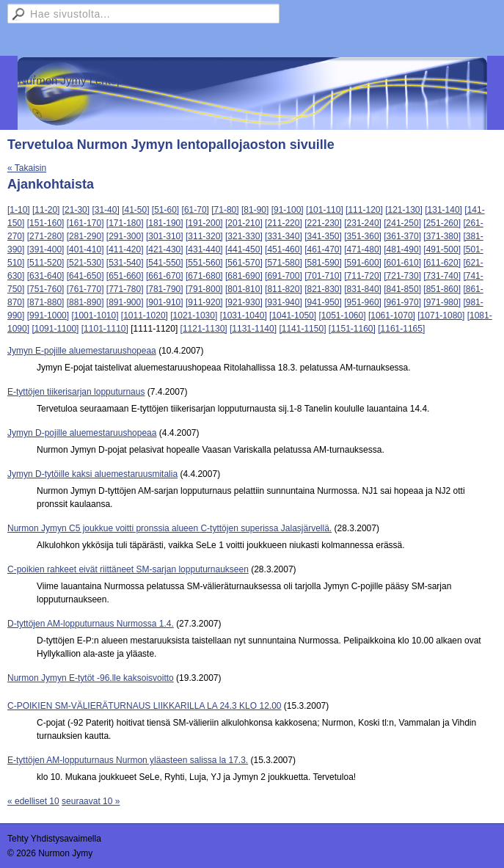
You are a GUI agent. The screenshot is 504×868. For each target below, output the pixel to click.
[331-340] (284, 236)
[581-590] (323, 263)
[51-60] (165, 210)
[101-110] (325, 210)
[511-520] (46, 263)
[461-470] (323, 249)
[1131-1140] (253, 329)
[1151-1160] (352, 329)
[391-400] (46, 249)
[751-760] (46, 289)
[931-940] (284, 302)
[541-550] (165, 263)
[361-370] (402, 236)
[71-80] (225, 210)
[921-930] (244, 302)
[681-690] (244, 276)
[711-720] (363, 276)
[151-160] (46, 223)
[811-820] (284, 289)
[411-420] (125, 249)
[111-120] (364, 210)
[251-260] (442, 223)
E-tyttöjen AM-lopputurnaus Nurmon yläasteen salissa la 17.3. (128, 760)
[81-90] (255, 210)
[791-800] (204, 289)
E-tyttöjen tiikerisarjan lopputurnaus (76, 392)
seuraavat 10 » (91, 801)
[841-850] (402, 289)
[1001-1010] (95, 316)
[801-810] (244, 289)
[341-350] (323, 236)
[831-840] (363, 289)
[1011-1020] (145, 316)
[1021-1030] (194, 316)
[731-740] (442, 276)
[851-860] (442, 289)
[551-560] (204, 263)
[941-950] (323, 302)
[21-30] (76, 210)
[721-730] (402, 276)
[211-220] (284, 223)
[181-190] (165, 223)
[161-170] (85, 223)
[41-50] (135, 210)
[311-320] (204, 236)
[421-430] (165, 249)
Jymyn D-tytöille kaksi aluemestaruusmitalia (92, 474)
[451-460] (284, 249)
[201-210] (244, 223)
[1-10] (19, 210)
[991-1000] (48, 316)
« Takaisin (27, 168)
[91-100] (288, 210)
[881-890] (85, 302)
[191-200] (204, 223)
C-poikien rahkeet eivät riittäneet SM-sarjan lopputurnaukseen (128, 569)
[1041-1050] (293, 316)
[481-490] (402, 249)
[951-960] (363, 302)
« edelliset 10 (33, 801)
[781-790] (165, 289)
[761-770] (85, 289)
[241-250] (402, 223)
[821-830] (323, 289)
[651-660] (125, 276)
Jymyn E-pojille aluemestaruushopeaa (82, 351)
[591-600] (363, 263)
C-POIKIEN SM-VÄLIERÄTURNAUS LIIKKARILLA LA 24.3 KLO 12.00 (145, 706)
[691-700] (284, 276)
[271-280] (46, 236)
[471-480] (363, 249)
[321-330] (244, 236)
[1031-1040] (244, 316)
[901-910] (165, 302)
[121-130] (404, 210)
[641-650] (85, 276)
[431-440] (204, 249)
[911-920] (204, 302)
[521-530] (85, 263)
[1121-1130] (204, 329)
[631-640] (46, 276)
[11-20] (46, 210)
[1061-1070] (392, 316)
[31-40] (105, 210)
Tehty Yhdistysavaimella (54, 839)
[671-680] (204, 276)
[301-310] (165, 236)
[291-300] (125, 236)
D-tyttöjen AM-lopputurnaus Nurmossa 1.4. (91, 624)
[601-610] (402, 263)
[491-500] (442, 249)
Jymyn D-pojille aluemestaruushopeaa (82, 433)
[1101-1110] (105, 329)
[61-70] (196, 210)
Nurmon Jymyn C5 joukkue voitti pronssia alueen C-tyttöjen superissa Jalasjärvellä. (169, 528)
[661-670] (165, 276)
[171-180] (125, 223)
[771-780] (125, 289)
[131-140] (443, 210)
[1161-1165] (401, 329)
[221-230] (323, 223)
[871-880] (46, 302)
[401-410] (85, 249)
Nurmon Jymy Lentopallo (79, 80)
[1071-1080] (441, 316)
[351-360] (363, 236)
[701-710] (323, 276)
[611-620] (442, 263)
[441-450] (244, 249)
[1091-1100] (55, 329)
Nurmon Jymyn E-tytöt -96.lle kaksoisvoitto (91, 678)
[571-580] (284, 263)
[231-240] (363, 223)
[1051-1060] (342, 316)
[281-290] (85, 236)
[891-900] (125, 302)
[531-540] (125, 263)
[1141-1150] (302, 329)
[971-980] (442, 302)
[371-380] (442, 236)
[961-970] (402, 302)
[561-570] (244, 263)
